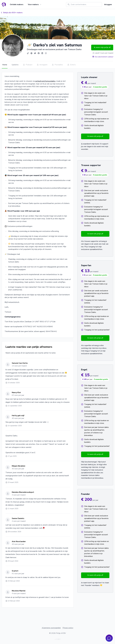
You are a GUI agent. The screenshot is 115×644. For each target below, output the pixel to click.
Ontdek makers (17, 5)
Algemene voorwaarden (51, 628)
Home (5, 65)
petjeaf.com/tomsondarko (45, 81)
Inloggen (108, 5)
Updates (15, 65)
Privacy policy (68, 628)
